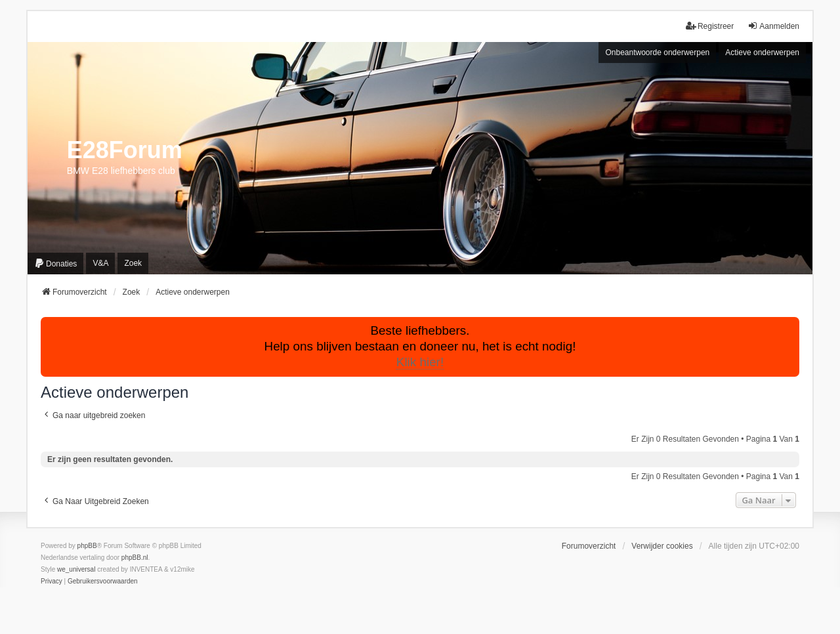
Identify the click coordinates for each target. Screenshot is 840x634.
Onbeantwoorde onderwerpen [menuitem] (657, 53)
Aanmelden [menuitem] (773, 26)
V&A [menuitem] (100, 263)
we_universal (76, 569)
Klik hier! (420, 362)
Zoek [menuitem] (133, 263)
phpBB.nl (135, 558)
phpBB (87, 546)
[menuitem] (55, 264)
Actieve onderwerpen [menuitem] (762, 53)
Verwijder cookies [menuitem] (662, 546)
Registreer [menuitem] (710, 26)
